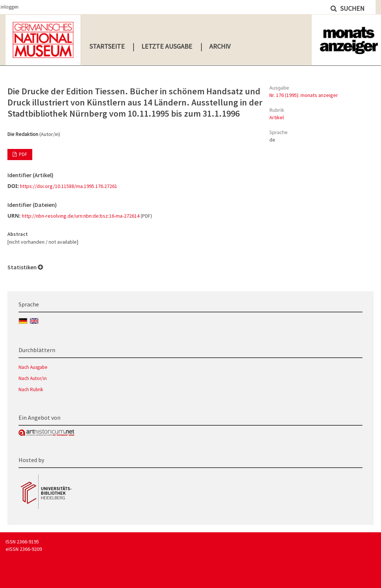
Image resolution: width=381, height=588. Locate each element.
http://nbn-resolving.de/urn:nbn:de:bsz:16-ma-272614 (81, 216)
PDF (22, 154)
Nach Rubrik (31, 389)
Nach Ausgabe (33, 367)
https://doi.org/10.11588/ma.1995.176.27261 (69, 186)
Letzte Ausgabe (167, 46)
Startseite (107, 46)
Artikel (277, 117)
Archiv (220, 46)
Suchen (352, 8)
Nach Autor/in (33, 378)
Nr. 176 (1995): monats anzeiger (304, 95)
